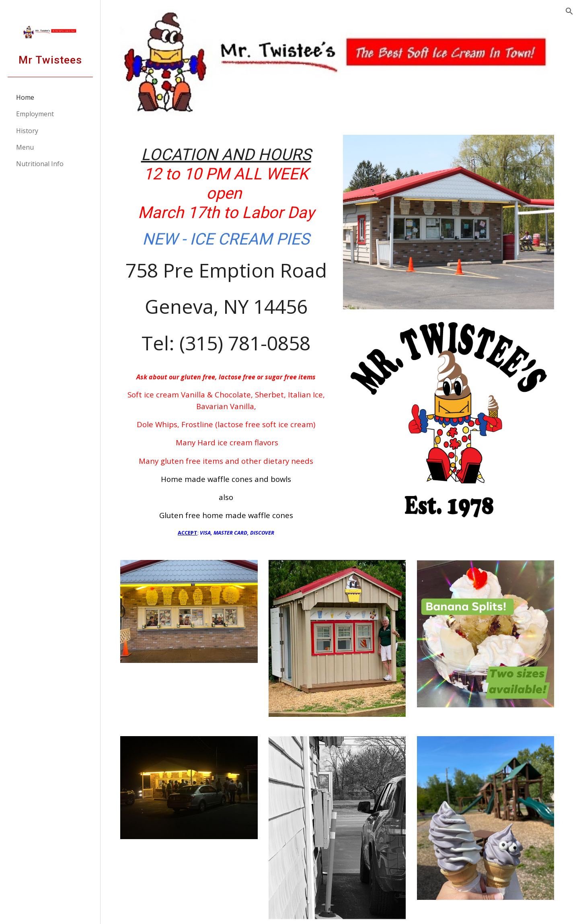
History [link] (27, 131)
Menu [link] (25, 147)
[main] (230, 337)
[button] (569, 11)
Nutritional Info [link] (40, 164)
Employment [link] (35, 114)
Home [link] (25, 97)
